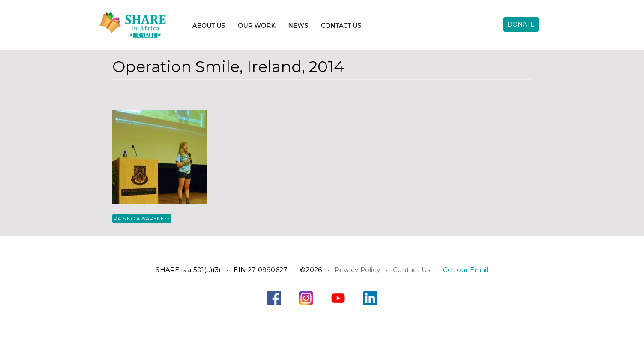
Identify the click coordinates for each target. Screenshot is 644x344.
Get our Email (466, 270)
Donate (521, 24)
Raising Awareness (142, 219)
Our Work (256, 26)
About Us (209, 26)
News (298, 26)
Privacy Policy (357, 270)
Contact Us (341, 26)
